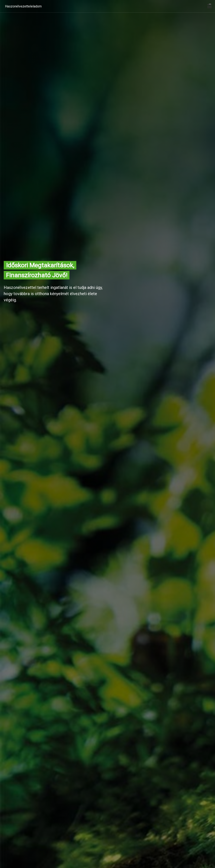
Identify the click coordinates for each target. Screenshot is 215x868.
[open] (210, 6)
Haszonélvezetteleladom (23, 6)
